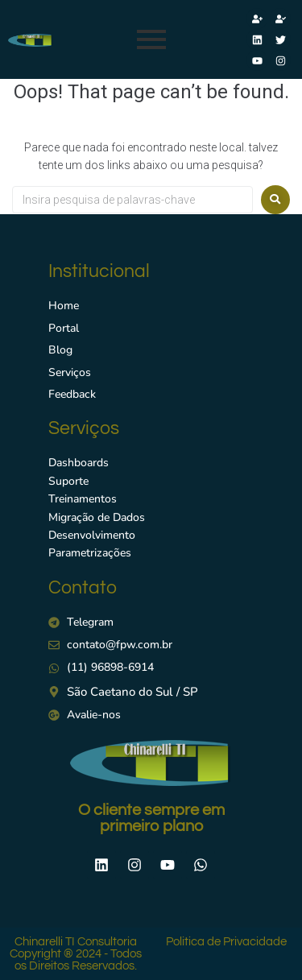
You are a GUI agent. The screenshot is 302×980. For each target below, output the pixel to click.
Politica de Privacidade (226, 942)
